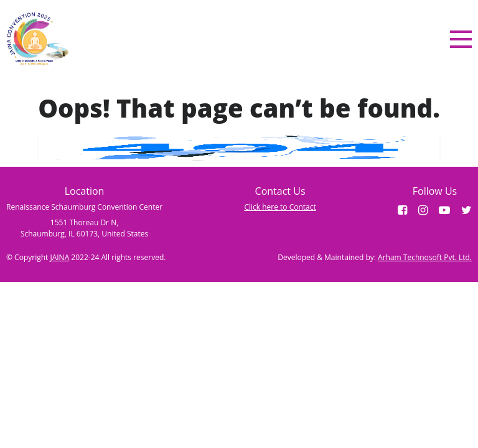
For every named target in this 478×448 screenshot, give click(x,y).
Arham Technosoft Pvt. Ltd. (425, 257)
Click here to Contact (280, 207)
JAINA (59, 257)
